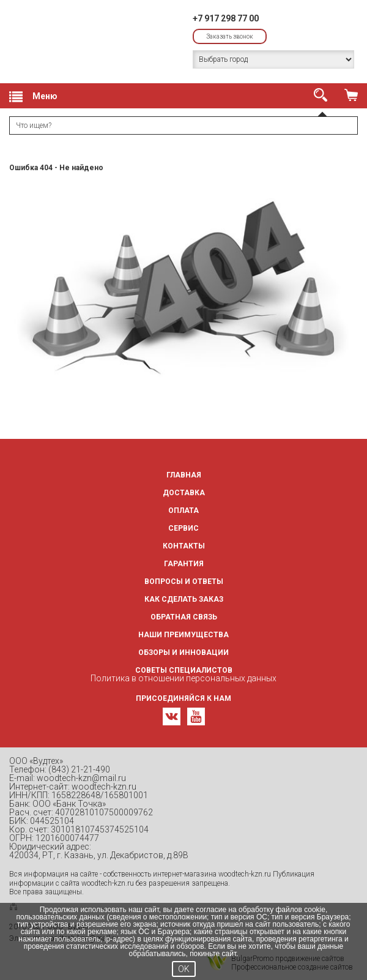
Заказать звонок (230, 36)
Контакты (184, 546)
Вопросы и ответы (184, 582)
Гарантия (184, 564)
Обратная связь (184, 617)
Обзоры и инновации (183, 653)
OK (184, 969)
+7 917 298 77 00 (226, 18)
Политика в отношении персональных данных (183, 678)
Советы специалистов (184, 670)
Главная (184, 475)
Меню (33, 97)
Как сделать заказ (184, 599)
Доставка (184, 493)
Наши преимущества (183, 635)
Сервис (183, 528)
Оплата (183, 511)
